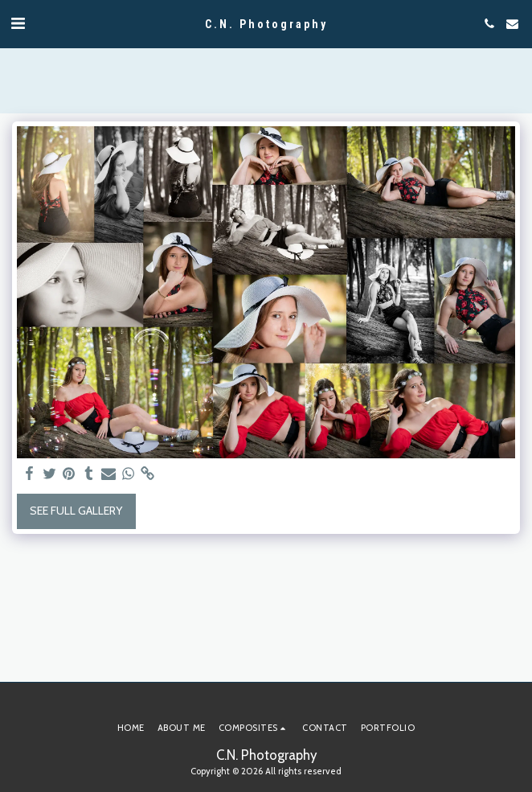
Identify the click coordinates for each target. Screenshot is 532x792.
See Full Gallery (76, 511)
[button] (18, 23)
